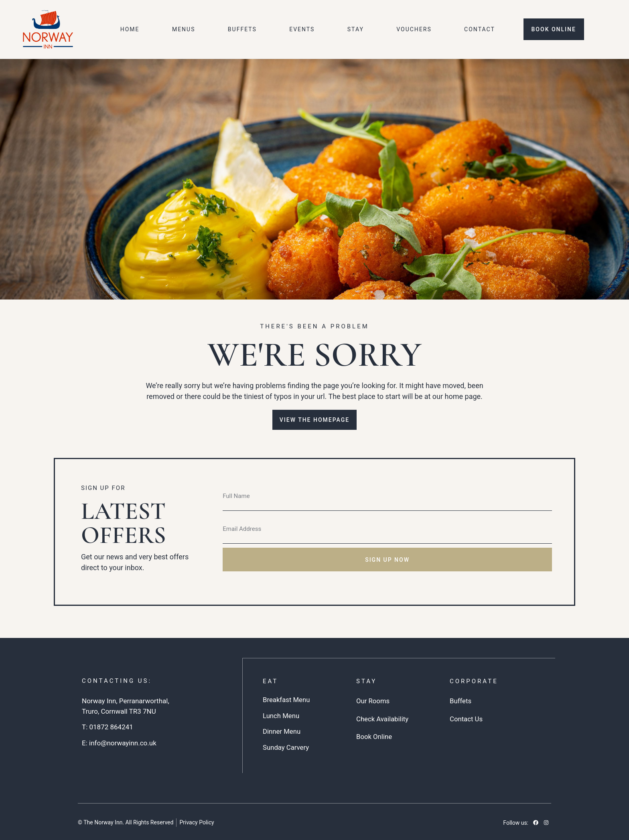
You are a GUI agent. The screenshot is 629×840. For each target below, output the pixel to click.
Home (130, 29)
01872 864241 (111, 727)
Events (302, 29)
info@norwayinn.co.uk (123, 743)
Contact (480, 29)
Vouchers (414, 29)
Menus (184, 29)
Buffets (242, 29)
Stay (356, 29)
